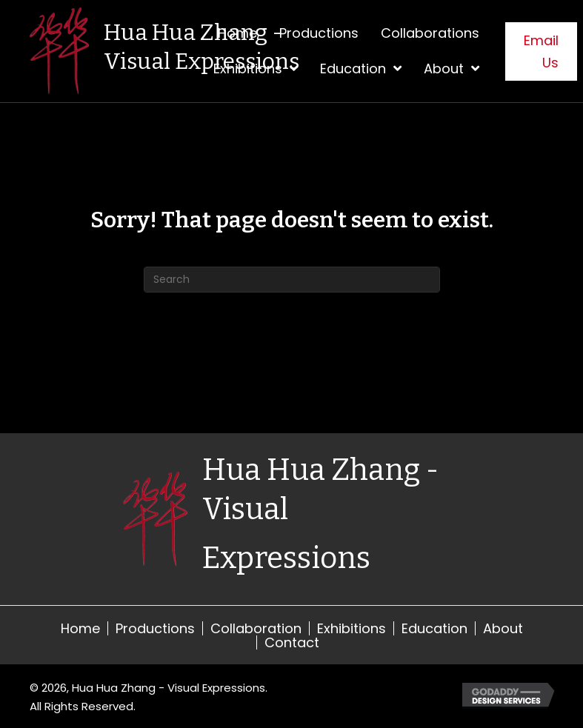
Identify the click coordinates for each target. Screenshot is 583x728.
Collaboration (256, 628)
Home (80, 628)
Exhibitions (352, 628)
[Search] (292, 280)
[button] (541, 51)
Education (434, 628)
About (503, 628)
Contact (292, 642)
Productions (155, 628)
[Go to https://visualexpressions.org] (199, 51)
